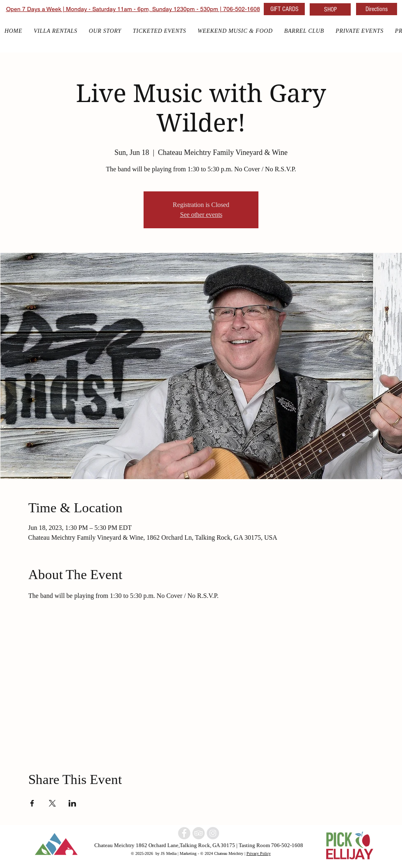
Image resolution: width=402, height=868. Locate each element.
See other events (201, 215)
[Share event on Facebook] (32, 803)
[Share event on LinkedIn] (72, 803)
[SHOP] (330, 9)
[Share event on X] (52, 803)
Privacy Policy (259, 853)
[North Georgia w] (213, 833)
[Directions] (377, 9)
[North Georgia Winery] (199, 833)
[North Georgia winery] (184, 833)
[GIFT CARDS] (284, 9)
